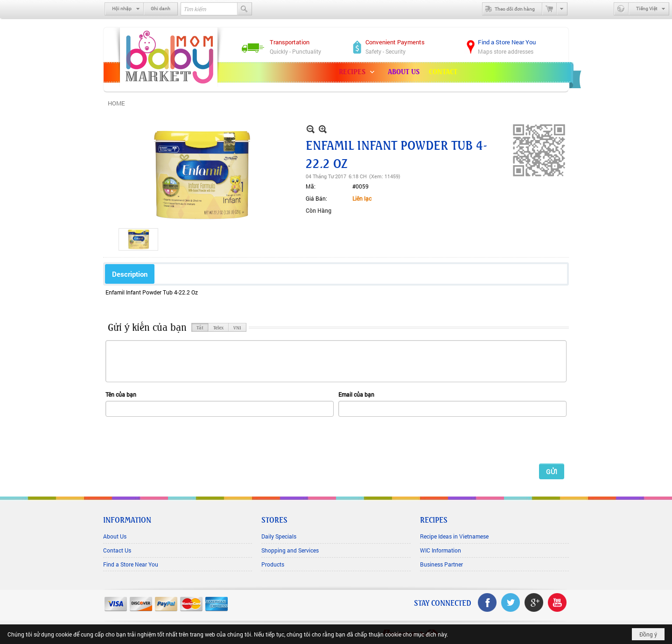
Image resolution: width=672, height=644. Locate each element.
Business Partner (441, 564)
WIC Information (441, 550)
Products (273, 564)
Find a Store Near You (131, 564)
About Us (115, 536)
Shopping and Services (290, 550)
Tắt (200, 327)
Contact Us (117, 550)
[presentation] (176, 440)
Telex (218, 327)
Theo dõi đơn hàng (509, 9)
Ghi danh (161, 9)
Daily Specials (279, 536)
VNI (237, 327)
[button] (359, 72)
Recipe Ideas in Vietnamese (454, 536)
